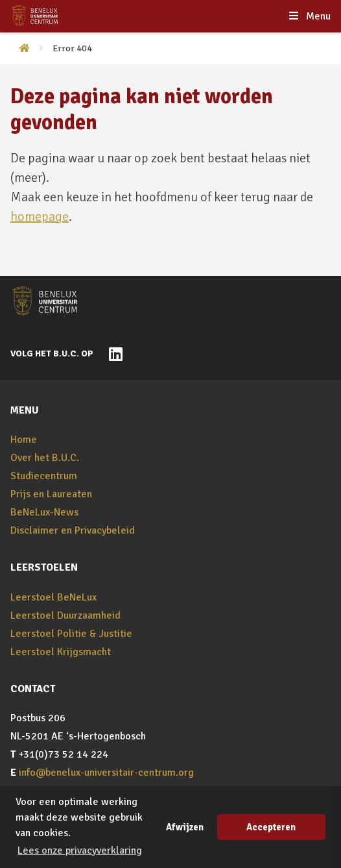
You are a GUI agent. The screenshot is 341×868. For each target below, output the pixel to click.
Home (24, 440)
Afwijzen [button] (185, 827)
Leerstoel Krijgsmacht (61, 652)
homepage (40, 217)
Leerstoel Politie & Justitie (71, 634)
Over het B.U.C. (45, 458)
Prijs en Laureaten (51, 494)
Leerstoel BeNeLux (53, 597)
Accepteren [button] (271, 827)
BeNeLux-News (44, 512)
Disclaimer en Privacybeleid (73, 530)
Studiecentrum (44, 476)
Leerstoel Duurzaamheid (65, 615)
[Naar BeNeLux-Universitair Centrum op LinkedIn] (112, 353)
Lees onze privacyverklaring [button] (80, 850)
